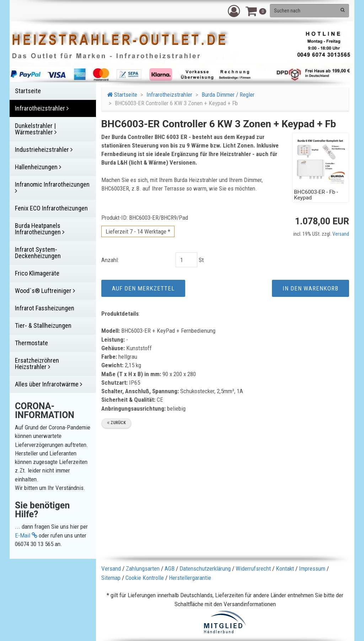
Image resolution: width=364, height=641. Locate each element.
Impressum (312, 568)
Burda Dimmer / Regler (228, 95)
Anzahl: (110, 260)
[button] (234, 11)
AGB (170, 568)
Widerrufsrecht (253, 568)
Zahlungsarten (143, 568)
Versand (341, 234)
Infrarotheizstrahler (169, 95)
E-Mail (26, 535)
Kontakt (285, 568)
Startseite (122, 95)
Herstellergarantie (190, 578)
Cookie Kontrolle (145, 578)
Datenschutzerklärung (205, 568)
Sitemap (111, 578)
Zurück (116, 423)
